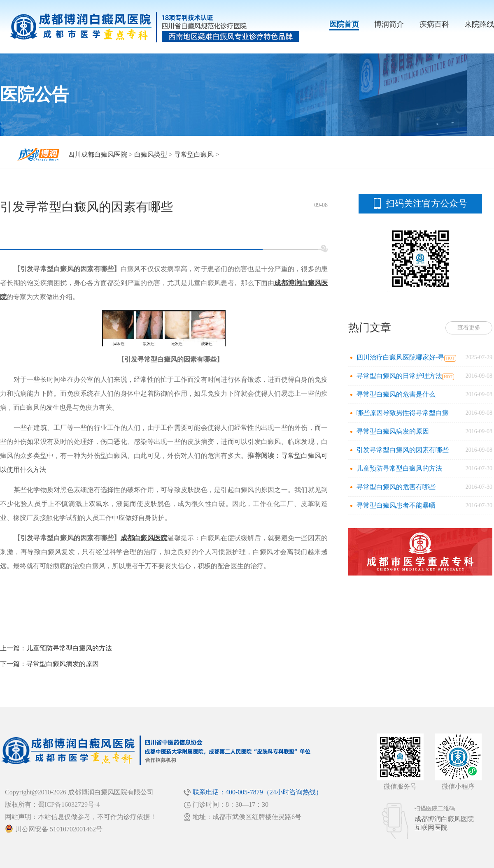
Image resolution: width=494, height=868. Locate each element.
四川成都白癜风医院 (98, 154)
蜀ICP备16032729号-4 (69, 804)
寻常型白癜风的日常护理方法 (399, 376)
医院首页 (344, 24)
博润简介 (389, 24)
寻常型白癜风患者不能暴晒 (396, 505)
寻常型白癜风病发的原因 (63, 664)
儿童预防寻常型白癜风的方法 (69, 648)
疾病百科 (434, 24)
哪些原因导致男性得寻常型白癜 (403, 413)
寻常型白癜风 (194, 154)
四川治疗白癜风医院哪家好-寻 (400, 357)
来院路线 (479, 24)
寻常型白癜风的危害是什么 (396, 394)
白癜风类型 (151, 154)
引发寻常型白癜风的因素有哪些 (403, 450)
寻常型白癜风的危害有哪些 (396, 487)
